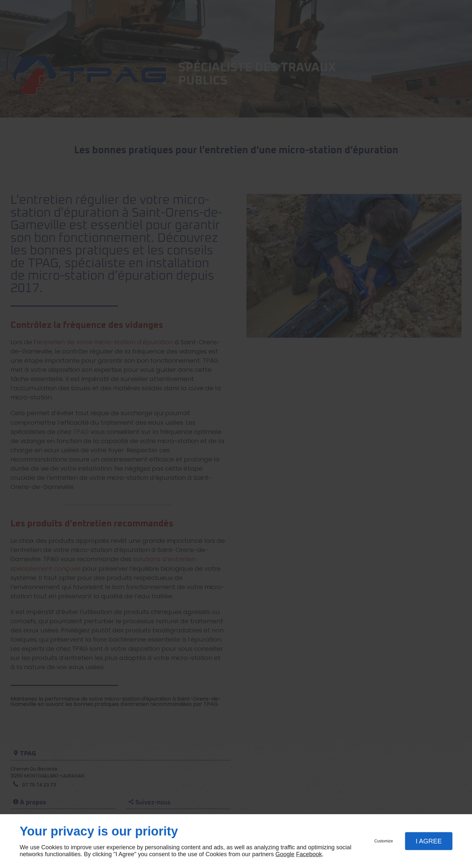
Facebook (309, 854)
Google (285, 854)
